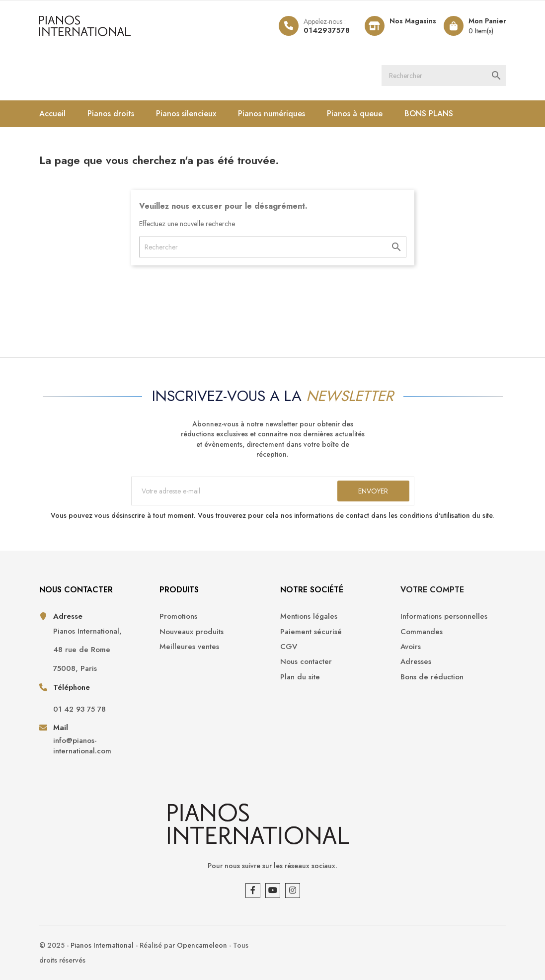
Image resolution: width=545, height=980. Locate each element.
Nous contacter (306, 662)
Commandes (422, 632)
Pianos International (102, 945)
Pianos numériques (272, 114)
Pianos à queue (355, 114)
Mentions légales (309, 616)
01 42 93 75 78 (79, 709)
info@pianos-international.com (82, 746)
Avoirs (411, 647)
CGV (289, 647)
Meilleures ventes (189, 647)
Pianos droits (111, 114)
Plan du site (300, 677)
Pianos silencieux (186, 114)
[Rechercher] (444, 76)
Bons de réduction (432, 677)
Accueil (52, 114)
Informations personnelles (444, 616)
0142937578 (327, 30)
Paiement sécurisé (311, 632)
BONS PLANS (429, 114)
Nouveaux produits (192, 632)
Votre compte (432, 590)
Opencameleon (202, 945)
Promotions (178, 616)
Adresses (416, 662)
